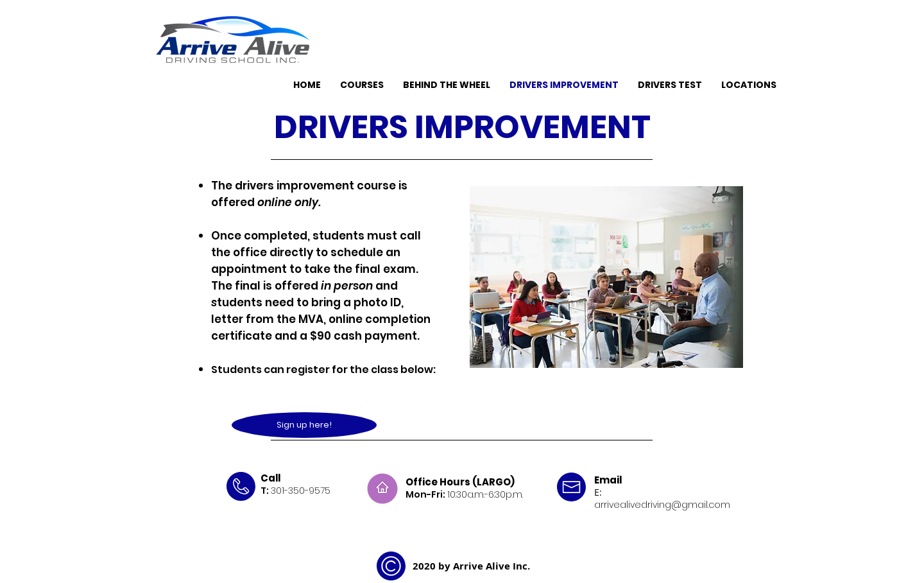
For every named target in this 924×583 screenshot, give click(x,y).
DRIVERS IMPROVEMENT (462, 127)
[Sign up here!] (304, 425)
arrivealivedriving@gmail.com (662, 505)
